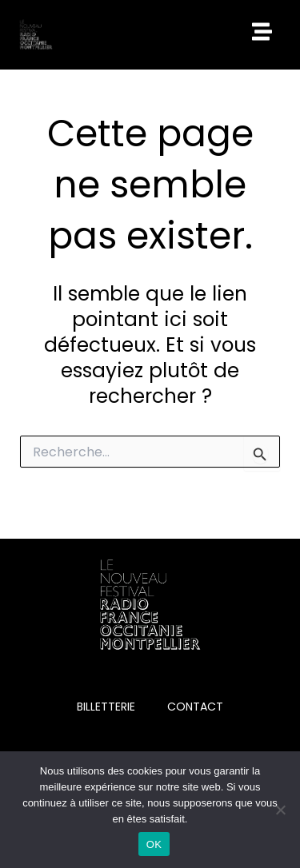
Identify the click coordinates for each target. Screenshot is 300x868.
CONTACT (195, 707)
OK (154, 844)
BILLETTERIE (106, 707)
